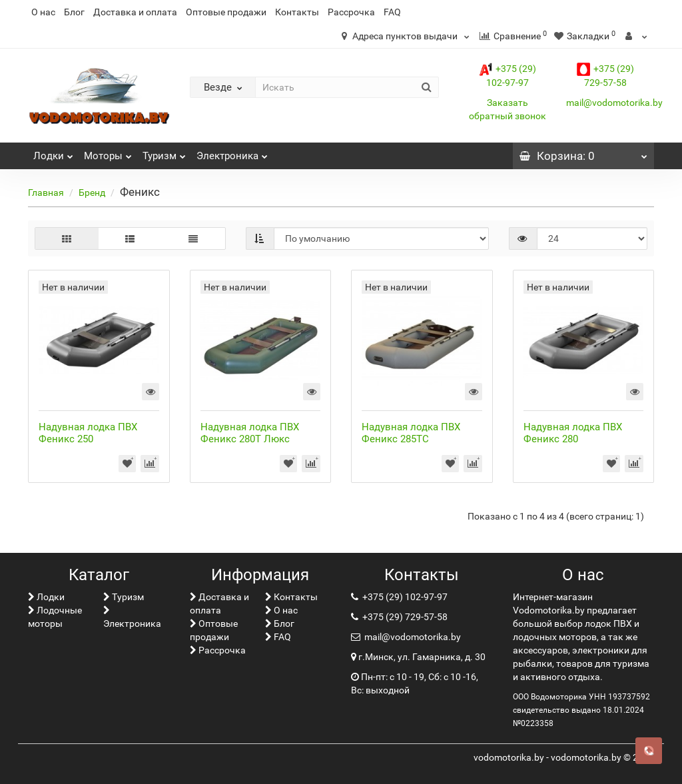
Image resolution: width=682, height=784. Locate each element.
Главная (46, 193)
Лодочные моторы (55, 617)
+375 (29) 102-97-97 (404, 597)
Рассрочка (351, 12)
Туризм (164, 152)
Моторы (108, 152)
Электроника (232, 152)
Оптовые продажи (226, 12)
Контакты (297, 12)
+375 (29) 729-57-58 (404, 617)
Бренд (92, 193)
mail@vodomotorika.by (614, 103)
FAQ (392, 12)
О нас (43, 12)
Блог (74, 12)
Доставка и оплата (135, 12)
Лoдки (53, 152)
